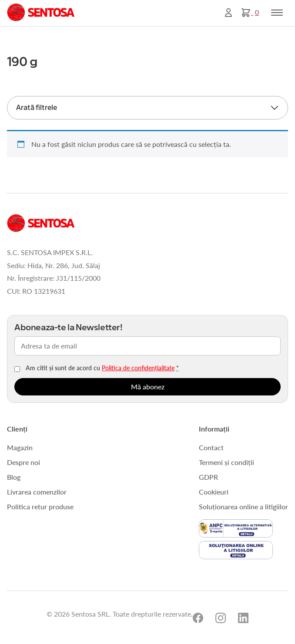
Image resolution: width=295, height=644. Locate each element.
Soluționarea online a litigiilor (243, 506)
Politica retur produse (40, 506)
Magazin (20, 447)
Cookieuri (214, 492)
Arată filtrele (37, 108)
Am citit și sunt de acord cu (102, 368)
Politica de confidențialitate (138, 368)
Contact (211, 447)
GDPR (208, 477)
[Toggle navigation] (277, 13)
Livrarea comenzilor (37, 492)
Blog (14, 477)
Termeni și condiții (226, 462)
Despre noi (23, 462)
